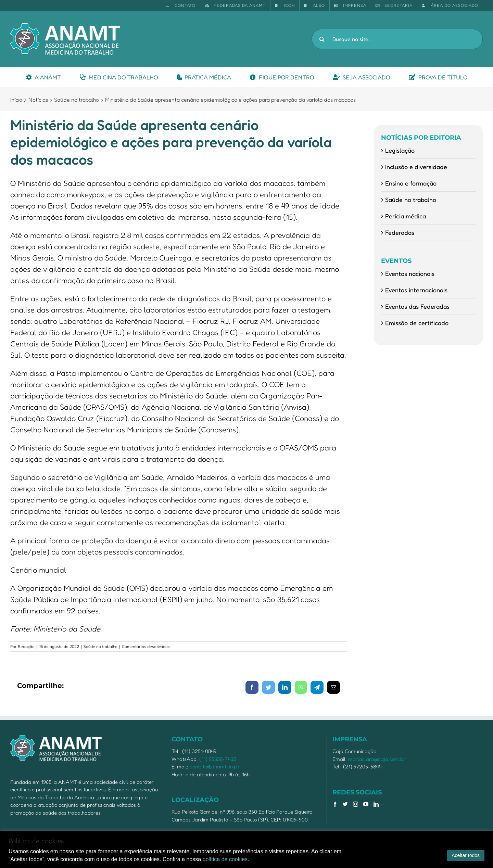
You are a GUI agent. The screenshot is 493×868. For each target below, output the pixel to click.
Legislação (400, 150)
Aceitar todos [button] (466, 855)
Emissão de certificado (417, 323)
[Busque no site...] (397, 39)
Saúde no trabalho (100, 646)
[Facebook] (335, 804)
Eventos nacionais (410, 273)
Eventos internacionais (416, 290)
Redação (26, 646)
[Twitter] (345, 804)
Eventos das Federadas (417, 306)
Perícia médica (406, 216)
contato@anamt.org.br (216, 767)
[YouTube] (366, 804)
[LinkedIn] (376, 804)
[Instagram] (356, 804)
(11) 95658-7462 (218, 759)
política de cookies (225, 859)
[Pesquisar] (322, 39)
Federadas (400, 232)
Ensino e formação (411, 183)
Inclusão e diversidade (416, 167)
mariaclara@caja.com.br (377, 759)
